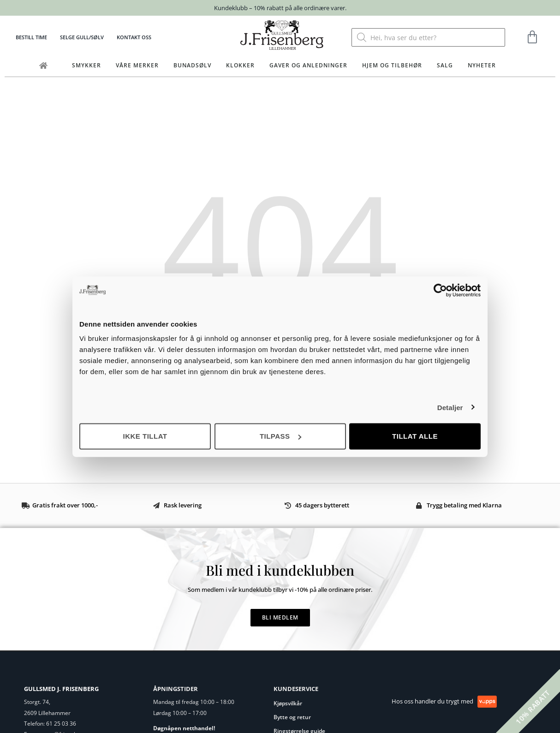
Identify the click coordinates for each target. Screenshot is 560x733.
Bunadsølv (192, 65)
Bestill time (31, 37)
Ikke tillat (145, 436)
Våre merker (137, 65)
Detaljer (450, 407)
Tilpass (280, 436)
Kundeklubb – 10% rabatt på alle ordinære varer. (280, 8)
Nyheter (482, 65)
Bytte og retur (292, 717)
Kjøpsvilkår (288, 703)
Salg (445, 65)
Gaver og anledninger (308, 65)
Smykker (86, 65)
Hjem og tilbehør (392, 65)
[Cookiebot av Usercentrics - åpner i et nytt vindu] (440, 290)
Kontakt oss (134, 37)
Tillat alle (415, 436)
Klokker (240, 65)
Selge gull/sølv (82, 37)
